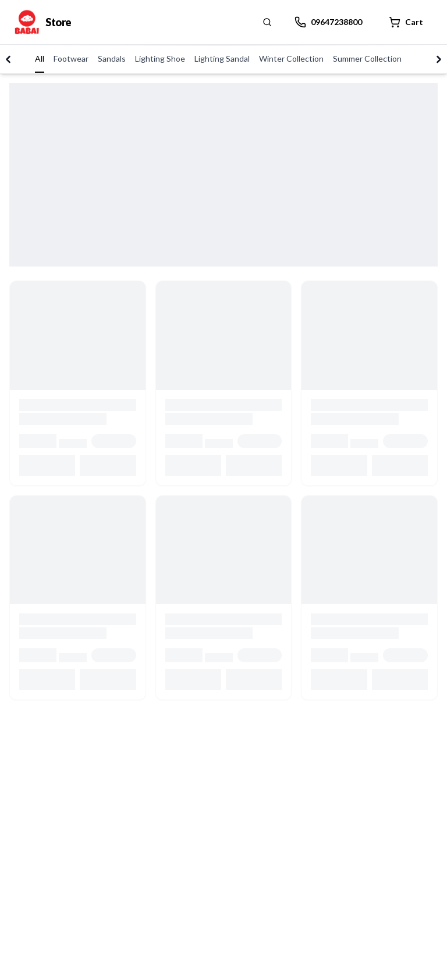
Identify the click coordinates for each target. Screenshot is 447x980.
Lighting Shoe (160, 58)
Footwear (71, 58)
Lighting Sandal (222, 58)
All (40, 58)
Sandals (112, 58)
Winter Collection (291, 58)
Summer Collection (367, 58)
